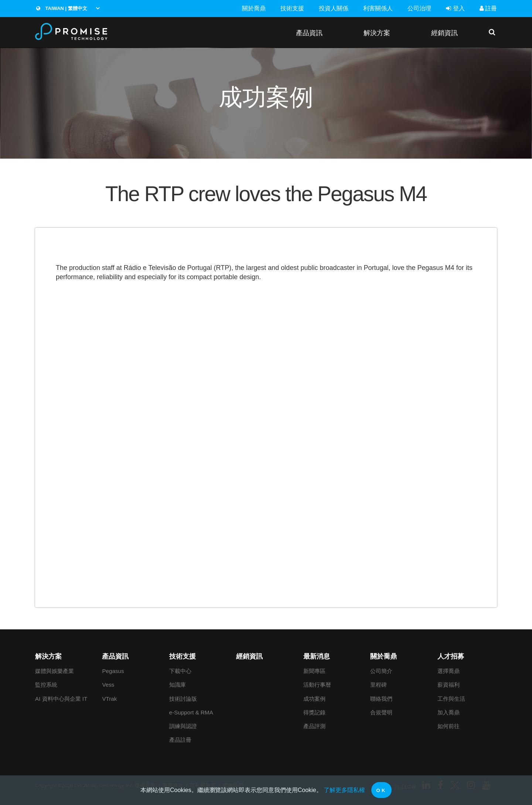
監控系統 (46, 685)
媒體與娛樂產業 (54, 671)
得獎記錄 (314, 712)
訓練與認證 (183, 726)
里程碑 (378, 685)
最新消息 (317, 656)
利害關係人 (378, 8)
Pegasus (113, 671)
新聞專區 (314, 671)
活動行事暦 (317, 685)
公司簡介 (381, 671)
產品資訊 (309, 33)
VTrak (109, 699)
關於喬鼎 (254, 8)
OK (381, 790)
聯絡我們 (381, 699)
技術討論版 (183, 699)
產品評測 (314, 726)
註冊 (488, 8)
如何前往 (449, 726)
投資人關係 (334, 8)
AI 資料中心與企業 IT (61, 699)
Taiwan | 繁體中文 (62, 8)
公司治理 (419, 8)
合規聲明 (381, 712)
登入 (455, 8)
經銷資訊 (444, 33)
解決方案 (377, 33)
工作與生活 (451, 699)
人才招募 (451, 656)
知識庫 (178, 685)
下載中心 (180, 671)
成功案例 (314, 699)
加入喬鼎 (449, 712)
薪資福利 (449, 685)
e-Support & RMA (191, 712)
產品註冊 (180, 740)
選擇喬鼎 (449, 671)
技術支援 (292, 8)
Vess (108, 685)
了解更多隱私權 (344, 790)
